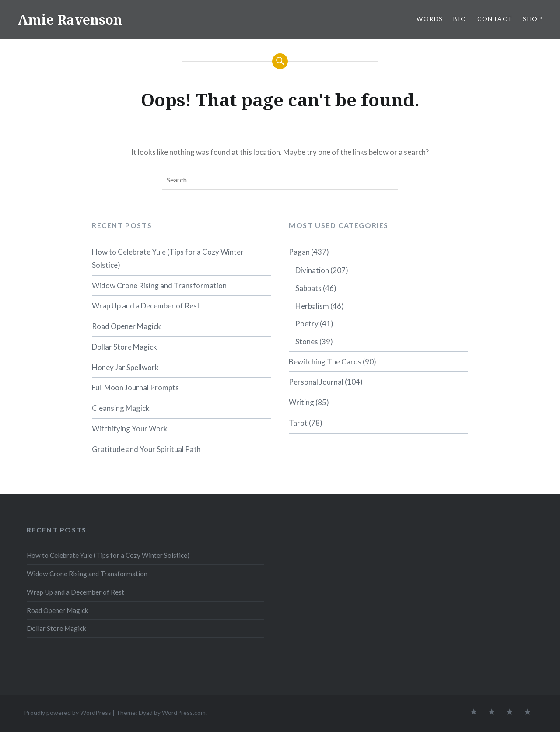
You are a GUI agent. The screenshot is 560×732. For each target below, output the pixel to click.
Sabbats (308, 288)
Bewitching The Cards (325, 362)
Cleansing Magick (121, 408)
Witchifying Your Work (130, 429)
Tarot (298, 423)
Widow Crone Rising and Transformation (159, 285)
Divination (312, 270)
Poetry (307, 324)
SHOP (533, 19)
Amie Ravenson (70, 19)
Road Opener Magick (126, 326)
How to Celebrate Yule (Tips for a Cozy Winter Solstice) (168, 258)
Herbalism (312, 306)
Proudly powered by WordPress (68, 713)
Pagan (299, 252)
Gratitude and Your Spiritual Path (146, 449)
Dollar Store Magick (124, 347)
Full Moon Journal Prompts (135, 387)
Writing (301, 402)
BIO (460, 19)
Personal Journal (316, 382)
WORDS (430, 19)
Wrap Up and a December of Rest (146, 306)
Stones (307, 341)
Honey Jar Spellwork (125, 367)
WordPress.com (184, 713)
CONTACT (495, 19)
